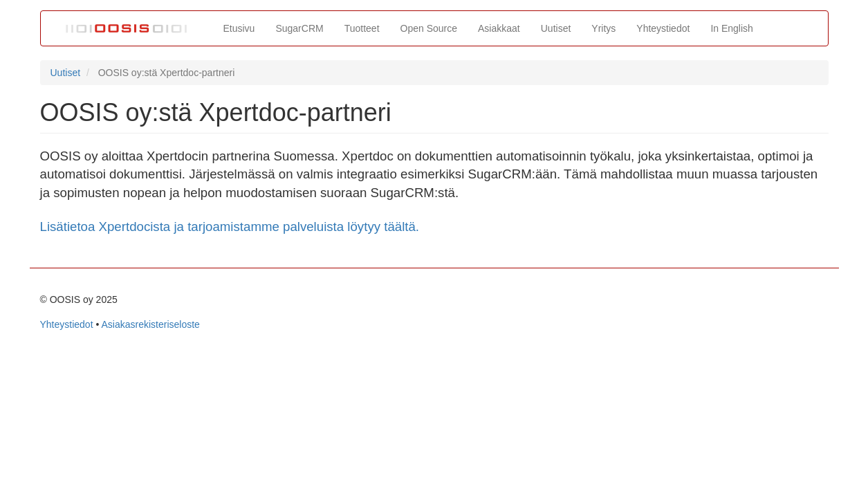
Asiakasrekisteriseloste (150, 324)
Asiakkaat (499, 28)
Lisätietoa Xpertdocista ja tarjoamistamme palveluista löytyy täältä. (230, 227)
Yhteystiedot (663, 28)
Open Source (429, 28)
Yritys (603, 28)
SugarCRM (299, 28)
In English (731, 28)
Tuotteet (362, 28)
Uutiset (556, 28)
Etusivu (239, 28)
